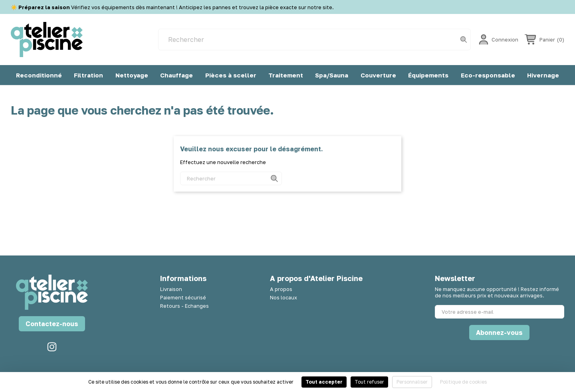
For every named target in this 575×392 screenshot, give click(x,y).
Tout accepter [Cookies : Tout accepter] (324, 382)
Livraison (171, 289)
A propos (281, 289)
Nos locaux (284, 297)
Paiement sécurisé (183, 297)
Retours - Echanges (184, 306)
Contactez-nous (52, 324)
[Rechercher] (314, 40)
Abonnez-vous (499, 333)
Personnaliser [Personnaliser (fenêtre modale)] (412, 382)
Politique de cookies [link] (463, 382)
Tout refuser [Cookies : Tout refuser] (369, 382)
